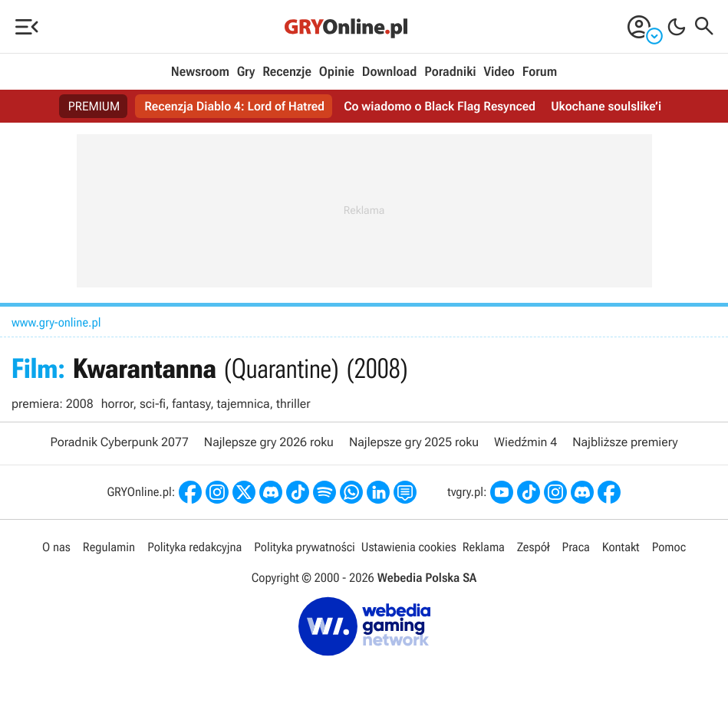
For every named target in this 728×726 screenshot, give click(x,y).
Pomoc (669, 547)
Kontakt (621, 547)
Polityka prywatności (305, 547)
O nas (56, 547)
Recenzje (287, 72)
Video (499, 72)
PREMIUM (94, 106)
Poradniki (450, 72)
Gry (246, 72)
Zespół (534, 547)
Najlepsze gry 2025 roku (414, 442)
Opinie (337, 72)
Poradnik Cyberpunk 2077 (119, 442)
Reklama (484, 547)
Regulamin (109, 547)
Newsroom (200, 72)
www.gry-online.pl (56, 322)
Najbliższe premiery (625, 442)
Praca (576, 547)
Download (390, 72)
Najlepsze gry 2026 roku (269, 442)
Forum (540, 72)
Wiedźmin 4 (525, 442)
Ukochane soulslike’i (606, 106)
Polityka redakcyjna (194, 547)
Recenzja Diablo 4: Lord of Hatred (234, 106)
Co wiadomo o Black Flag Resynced (440, 106)
